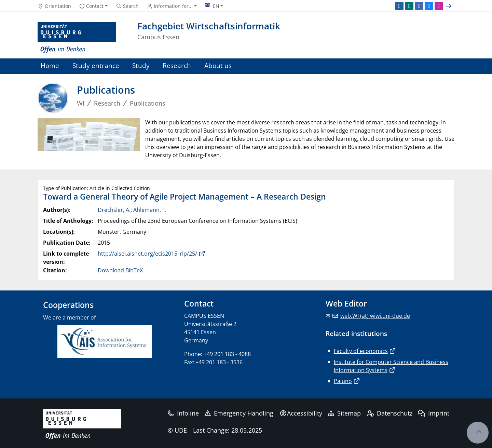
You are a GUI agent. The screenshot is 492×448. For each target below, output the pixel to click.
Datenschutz (390, 413)
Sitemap (344, 413)
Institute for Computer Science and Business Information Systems (391, 366)
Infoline (183, 413)
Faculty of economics (361, 351)
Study (141, 65)
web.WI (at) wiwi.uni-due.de (375, 316)
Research (177, 65)
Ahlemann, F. (150, 210)
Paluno (343, 381)
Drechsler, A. (114, 210)
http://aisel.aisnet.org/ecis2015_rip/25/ (147, 254)
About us (218, 65)
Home (50, 65)
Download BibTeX (120, 270)
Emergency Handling (239, 413)
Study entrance (96, 65)
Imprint (434, 413)
